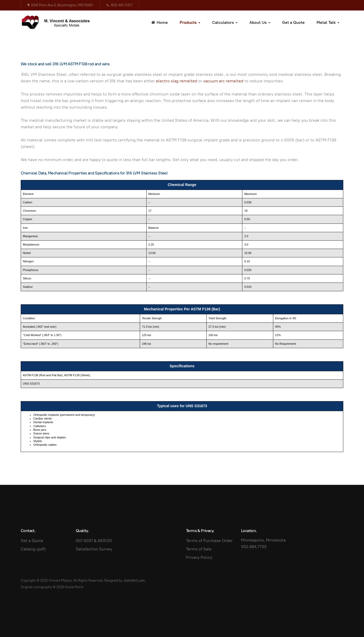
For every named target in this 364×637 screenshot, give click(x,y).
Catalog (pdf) (33, 549)
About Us (260, 22)
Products (190, 22)
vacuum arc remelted (223, 81)
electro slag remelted (177, 81)
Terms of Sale (199, 549)
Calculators (225, 22)
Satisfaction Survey (94, 549)
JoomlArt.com (134, 580)
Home (160, 22)
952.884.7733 (254, 547)
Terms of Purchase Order (209, 541)
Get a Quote (293, 22)
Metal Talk (328, 22)
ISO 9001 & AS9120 (94, 541)
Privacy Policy (199, 557)
